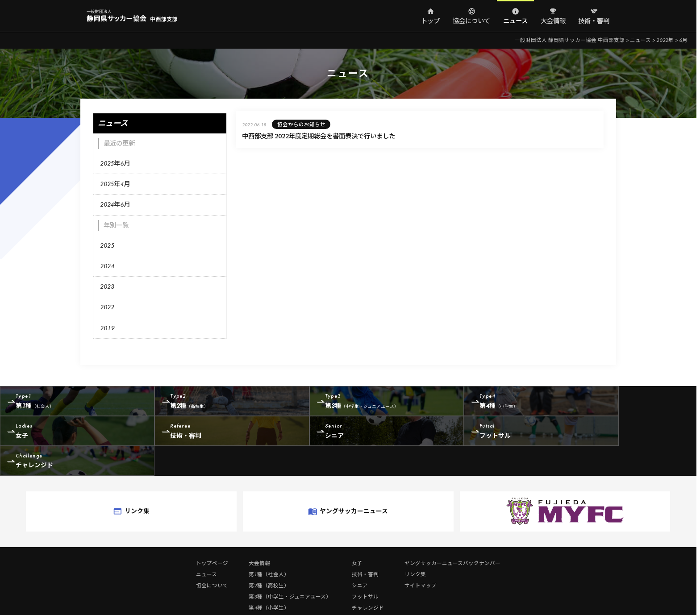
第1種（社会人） (269, 544)
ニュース (515, 21)
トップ (430, 21)
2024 (107, 265)
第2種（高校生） (269, 555)
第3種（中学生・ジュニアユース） (290, 566)
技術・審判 (593, 21)
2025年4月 (115, 183)
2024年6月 (115, 203)
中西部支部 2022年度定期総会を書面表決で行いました (303, 135)
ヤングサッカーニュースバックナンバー (452, 532)
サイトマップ (420, 555)
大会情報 (552, 21)
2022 (107, 306)
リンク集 (169, 483)
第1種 (74, 401)
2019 (107, 326)
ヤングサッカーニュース (348, 483)
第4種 (491, 401)
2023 (107, 285)
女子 (630, 401)
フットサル (352, 434)
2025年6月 (115, 162)
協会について (471, 21)
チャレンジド (491, 434)
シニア (213, 434)
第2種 (213, 401)
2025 (107, 244)
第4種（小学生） (269, 577)
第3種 (352, 401)
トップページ (212, 532)
